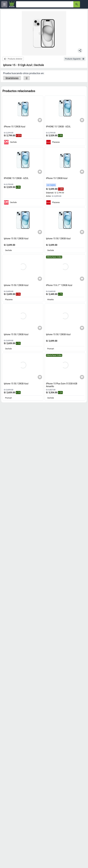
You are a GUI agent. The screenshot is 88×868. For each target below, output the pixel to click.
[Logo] (12, 4)
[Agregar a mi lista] (40, 120)
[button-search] (77, 4)
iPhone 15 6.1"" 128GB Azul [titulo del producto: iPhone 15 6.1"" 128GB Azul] (59, 285)
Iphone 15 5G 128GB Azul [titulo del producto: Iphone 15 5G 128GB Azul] (16, 239)
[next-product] (75, 59)
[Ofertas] (45, 4)
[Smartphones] (12, 78)
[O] (27, 78)
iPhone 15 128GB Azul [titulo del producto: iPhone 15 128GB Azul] (15, 127)
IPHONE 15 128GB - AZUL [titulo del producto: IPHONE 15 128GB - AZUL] (58, 127)
